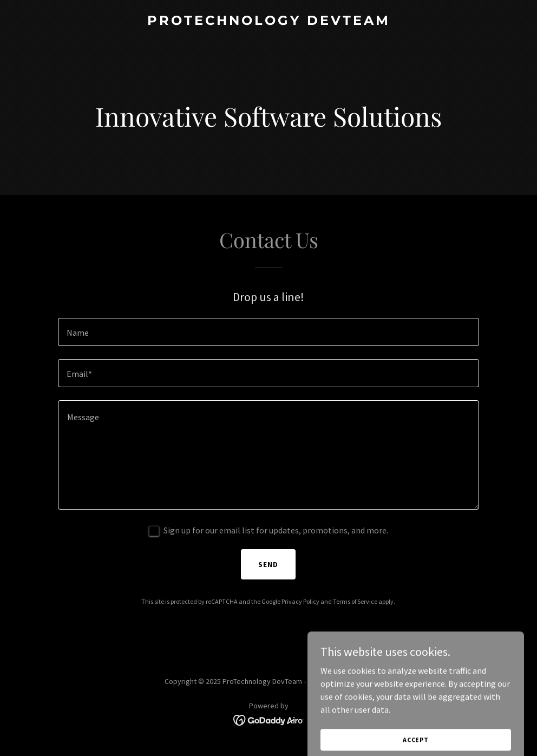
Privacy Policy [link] (300, 601)
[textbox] (269, 332)
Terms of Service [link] (355, 601)
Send (268, 564)
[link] (269, 22)
